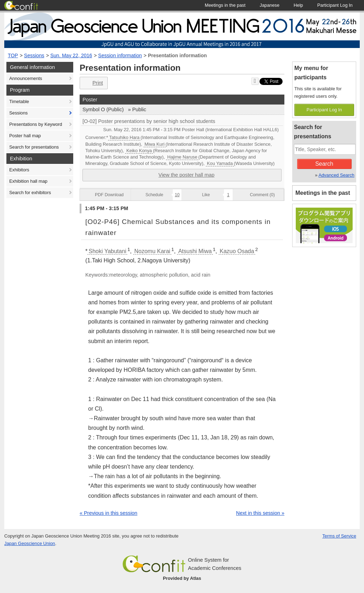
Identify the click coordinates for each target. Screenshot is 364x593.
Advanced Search (336, 175)
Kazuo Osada (237, 251)
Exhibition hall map (28, 181)
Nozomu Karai (152, 251)
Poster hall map (25, 136)
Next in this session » (260, 513)
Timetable (19, 101)
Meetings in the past (323, 193)
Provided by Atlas (182, 578)
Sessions (34, 55)
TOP (13, 55)
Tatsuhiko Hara (124, 137)
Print (93, 83)
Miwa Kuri (155, 144)
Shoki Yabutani (107, 251)
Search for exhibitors (30, 193)
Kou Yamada (220, 163)
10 (177, 195)
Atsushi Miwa (195, 251)
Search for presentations (34, 147)
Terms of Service (339, 536)
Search (324, 164)
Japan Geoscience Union (30, 543)
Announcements (26, 78)
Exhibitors (19, 170)
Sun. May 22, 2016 (71, 55)
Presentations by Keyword (36, 124)
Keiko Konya (139, 151)
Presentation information (177, 55)
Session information (120, 55)
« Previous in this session (108, 513)
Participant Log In (324, 110)
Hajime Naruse (182, 157)
